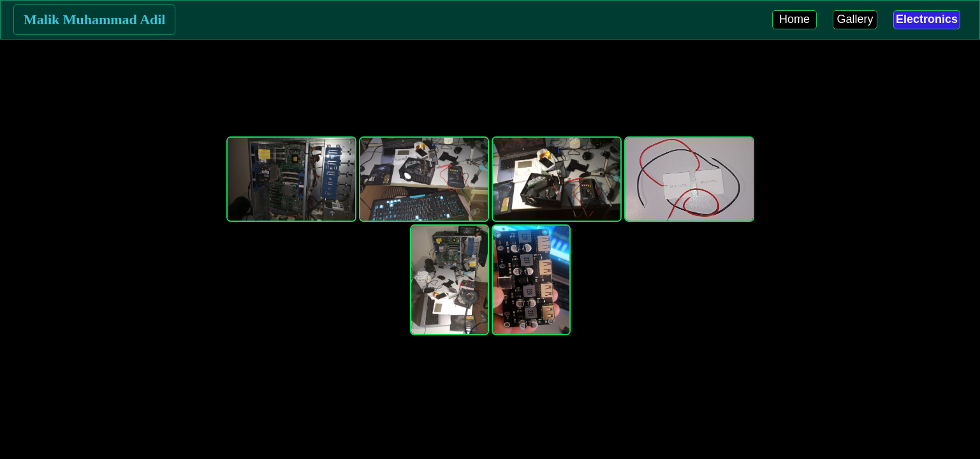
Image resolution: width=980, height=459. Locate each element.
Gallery (855, 19)
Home (794, 19)
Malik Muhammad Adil (94, 19)
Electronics (927, 19)
